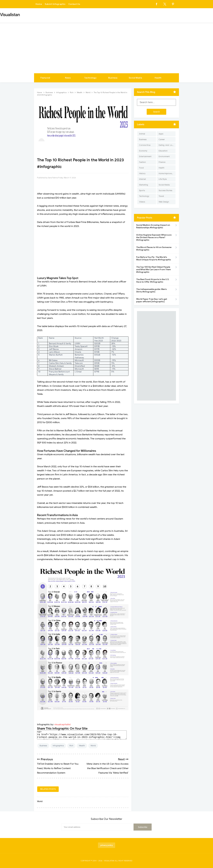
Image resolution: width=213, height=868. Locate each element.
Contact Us (74, 4)
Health (158, 78)
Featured (45, 78)
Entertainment (145, 156)
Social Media (135, 78)
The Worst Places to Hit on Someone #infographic (154, 249)
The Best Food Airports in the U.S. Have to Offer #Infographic (153, 281)
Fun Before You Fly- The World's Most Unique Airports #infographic (154, 258)
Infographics (58, 746)
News (68, 78)
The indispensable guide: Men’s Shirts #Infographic (151, 290)
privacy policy (107, 845)
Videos (142, 202)
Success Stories (165, 190)
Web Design (164, 202)
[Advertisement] (106, 51)
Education (163, 151)
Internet (142, 179)
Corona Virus (145, 145)
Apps (161, 134)
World (93, 746)
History (142, 173)
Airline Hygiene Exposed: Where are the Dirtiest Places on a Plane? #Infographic (154, 237)
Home (39, 4)
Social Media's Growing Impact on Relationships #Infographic (153, 226)
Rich (71, 746)
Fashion (142, 162)
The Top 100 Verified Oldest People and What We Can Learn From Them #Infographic (154, 270)
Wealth (82, 746)
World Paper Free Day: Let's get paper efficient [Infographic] (152, 300)
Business (113, 78)
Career (162, 139)
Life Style (163, 179)
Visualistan (109, 861)
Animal (142, 134)
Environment (164, 156)
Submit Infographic (55, 4)
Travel (161, 196)
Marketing (144, 185)
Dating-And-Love (166, 145)
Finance (162, 162)
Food (141, 168)
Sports (142, 190)
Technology (90, 78)
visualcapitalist (63, 724)
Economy (143, 151)
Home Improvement (167, 173)
